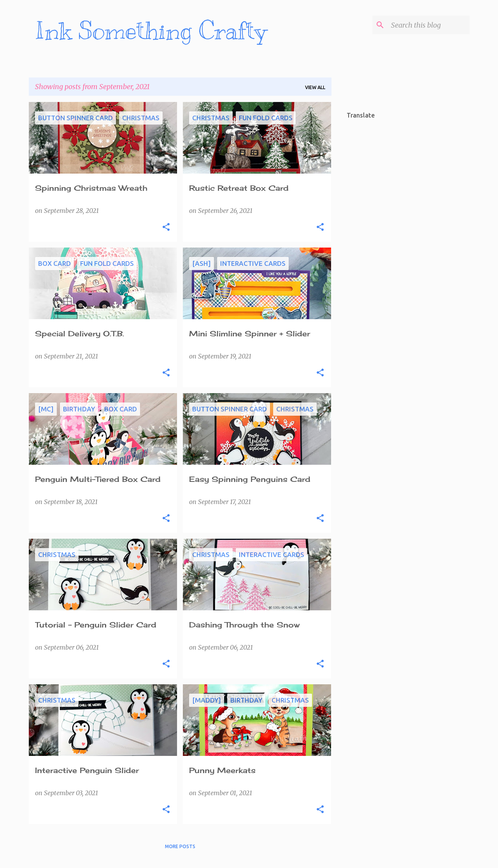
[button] (166, 227)
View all (315, 87)
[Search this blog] (429, 25)
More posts (180, 846)
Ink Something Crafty (151, 31)
